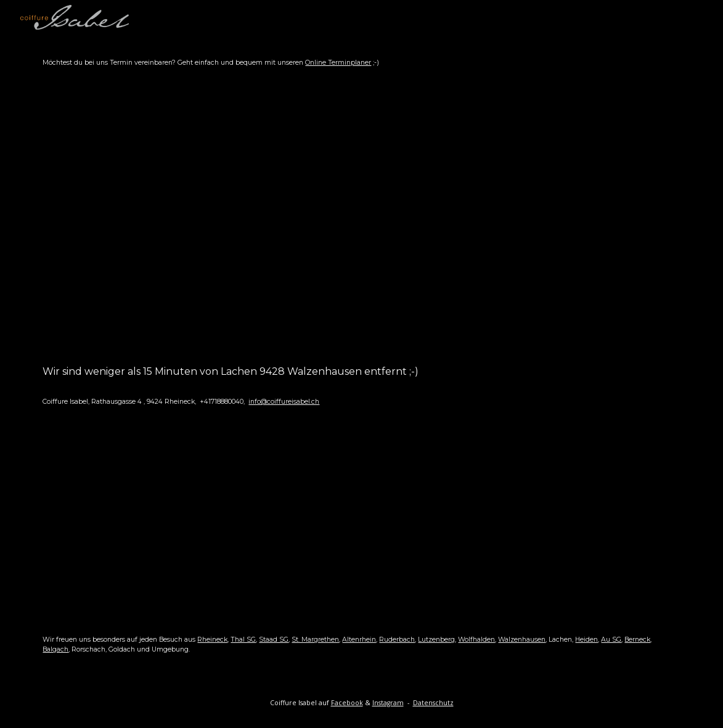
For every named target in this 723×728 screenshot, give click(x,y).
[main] (361, 63)
